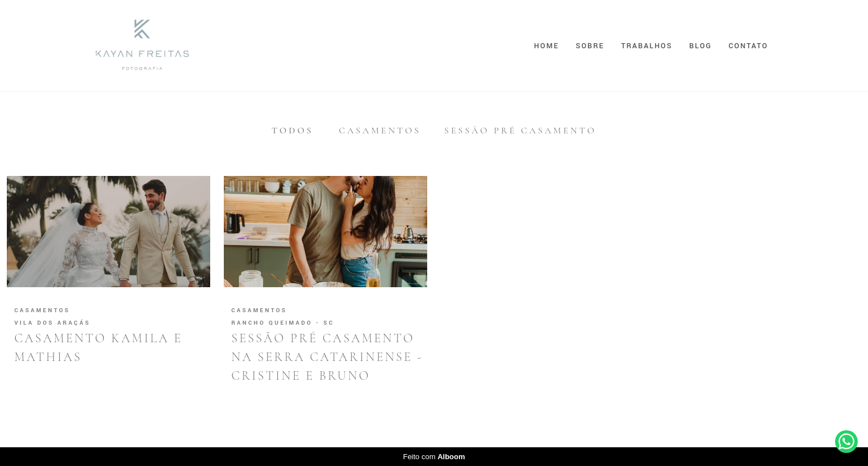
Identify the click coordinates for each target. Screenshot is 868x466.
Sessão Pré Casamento (520, 131)
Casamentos (380, 131)
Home (546, 46)
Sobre (590, 46)
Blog (700, 46)
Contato (748, 46)
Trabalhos (646, 46)
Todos (293, 131)
